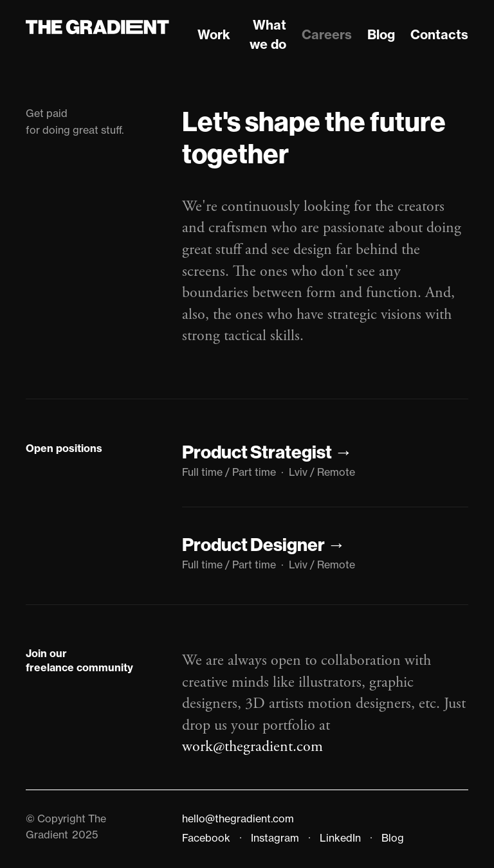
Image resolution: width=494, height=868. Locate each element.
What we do (268, 34)
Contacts (439, 34)
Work (214, 34)
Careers (327, 34)
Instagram (275, 838)
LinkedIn (340, 838)
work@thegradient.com (252, 746)
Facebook (206, 838)
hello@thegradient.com (238, 818)
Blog (381, 34)
